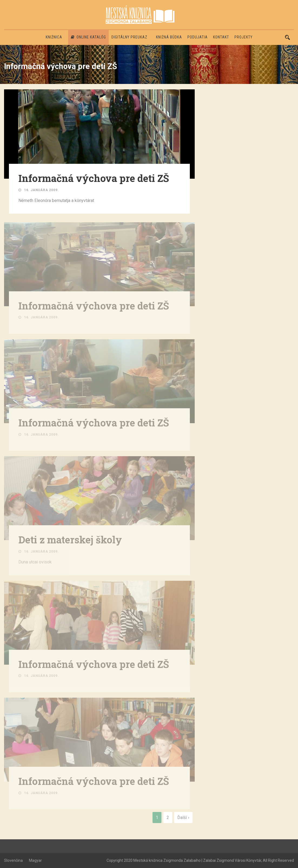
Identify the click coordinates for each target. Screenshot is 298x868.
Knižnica (54, 37)
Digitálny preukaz (129, 37)
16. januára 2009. (42, 190)
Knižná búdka (169, 37)
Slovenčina (13, 860)
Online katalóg (88, 37)
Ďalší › (183, 818)
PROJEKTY (244, 37)
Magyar (35, 860)
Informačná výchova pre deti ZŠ (94, 178)
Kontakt (221, 37)
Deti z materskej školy (70, 540)
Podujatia (198, 37)
